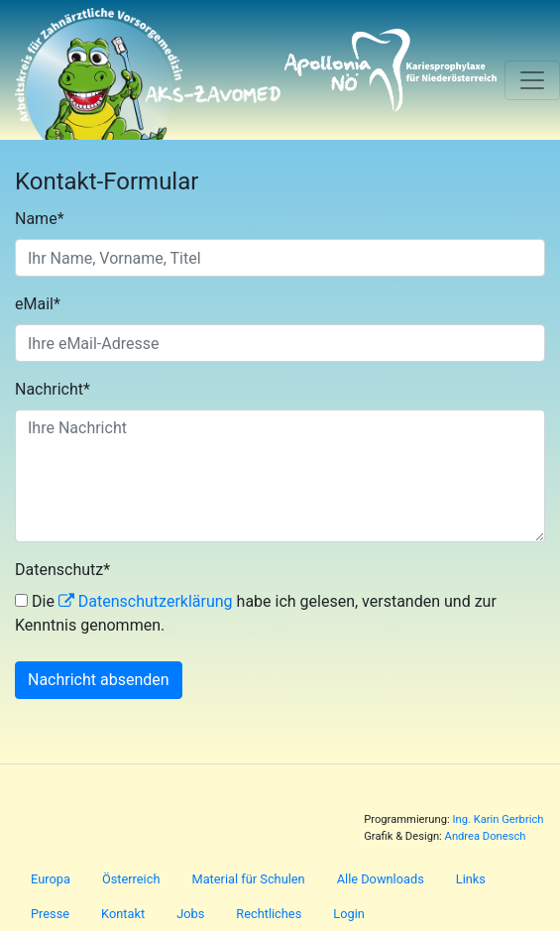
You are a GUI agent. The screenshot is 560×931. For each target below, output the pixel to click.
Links (471, 879)
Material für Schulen (248, 879)
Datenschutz (62, 570)
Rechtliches (269, 914)
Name (40, 219)
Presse (50, 914)
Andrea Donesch (486, 836)
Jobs (190, 914)
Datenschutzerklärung (156, 601)
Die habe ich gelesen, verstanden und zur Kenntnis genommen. (256, 613)
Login (349, 914)
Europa (51, 879)
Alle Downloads (381, 879)
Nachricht (53, 389)
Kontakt (123, 914)
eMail (38, 304)
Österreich (131, 879)
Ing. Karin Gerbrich (498, 819)
